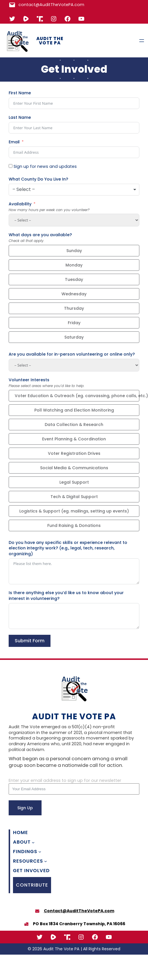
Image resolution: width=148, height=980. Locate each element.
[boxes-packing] (26, 924)
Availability (20, 204)
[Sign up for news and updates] (11, 166)
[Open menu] (142, 41)
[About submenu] (33, 842)
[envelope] (37, 911)
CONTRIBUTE (32, 885)
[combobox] (74, 189)
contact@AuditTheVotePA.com (51, 5)
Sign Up (25, 808)
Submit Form (30, 641)
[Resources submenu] (46, 861)
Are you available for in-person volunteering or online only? (72, 354)
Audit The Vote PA (50, 41)
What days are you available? (40, 235)
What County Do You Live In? (38, 179)
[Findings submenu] (40, 852)
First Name (20, 93)
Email (14, 142)
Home (20, 833)
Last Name (20, 118)
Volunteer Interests (29, 380)
